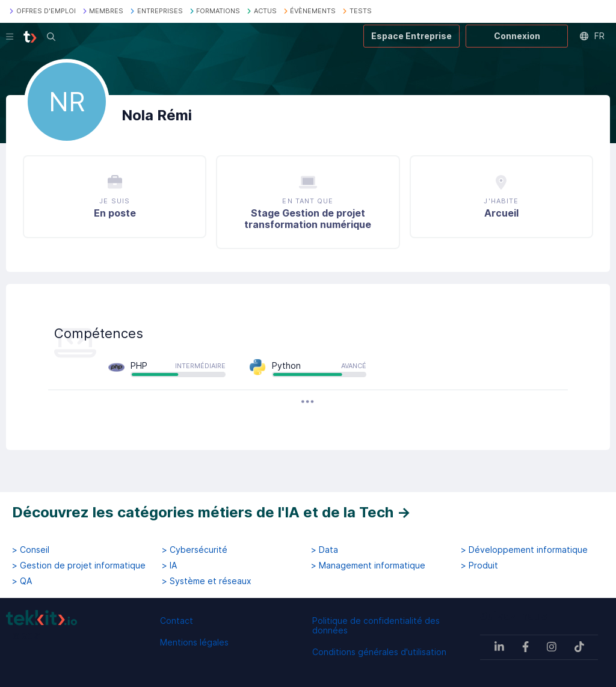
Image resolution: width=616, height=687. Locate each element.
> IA (169, 565)
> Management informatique (368, 565)
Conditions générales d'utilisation (379, 652)
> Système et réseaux (207, 581)
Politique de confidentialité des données (376, 625)
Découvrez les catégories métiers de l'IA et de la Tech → (211, 512)
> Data (325, 550)
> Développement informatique (524, 550)
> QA (22, 581)
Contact (177, 621)
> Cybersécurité (195, 550)
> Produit (479, 565)
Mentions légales (194, 642)
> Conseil (31, 550)
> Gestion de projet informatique (79, 565)
